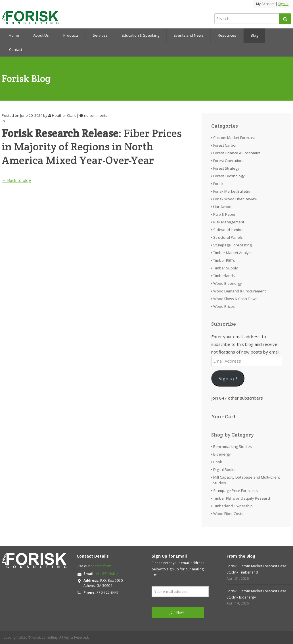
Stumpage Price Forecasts (236, 491)
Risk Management (229, 222)
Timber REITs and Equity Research (242, 498)
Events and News (189, 35)
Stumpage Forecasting (232, 245)
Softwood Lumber (229, 230)
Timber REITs (224, 260)
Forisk (218, 184)
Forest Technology (229, 176)
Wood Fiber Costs (228, 514)
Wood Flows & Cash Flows (235, 299)
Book (218, 462)
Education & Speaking (141, 35)
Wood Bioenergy (228, 283)
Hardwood (222, 207)
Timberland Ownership (233, 506)
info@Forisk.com (109, 574)
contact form (101, 566)
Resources (227, 35)
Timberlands (224, 276)
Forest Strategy (226, 168)
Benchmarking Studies (233, 446)
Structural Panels (228, 237)
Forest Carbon (225, 145)
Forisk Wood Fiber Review (235, 199)
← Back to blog (16, 180)
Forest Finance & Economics (237, 153)
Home (14, 35)
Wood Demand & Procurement (239, 291)
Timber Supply (226, 268)
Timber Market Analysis (233, 253)
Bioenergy (222, 454)
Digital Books (224, 470)
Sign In (283, 4)
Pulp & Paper (224, 214)
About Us (41, 35)
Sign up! (228, 378)
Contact (16, 49)
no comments (93, 115)
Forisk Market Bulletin (232, 191)
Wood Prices (224, 306)
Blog (254, 35)
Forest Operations (229, 161)
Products (71, 35)
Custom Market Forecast (234, 138)
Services (100, 35)
